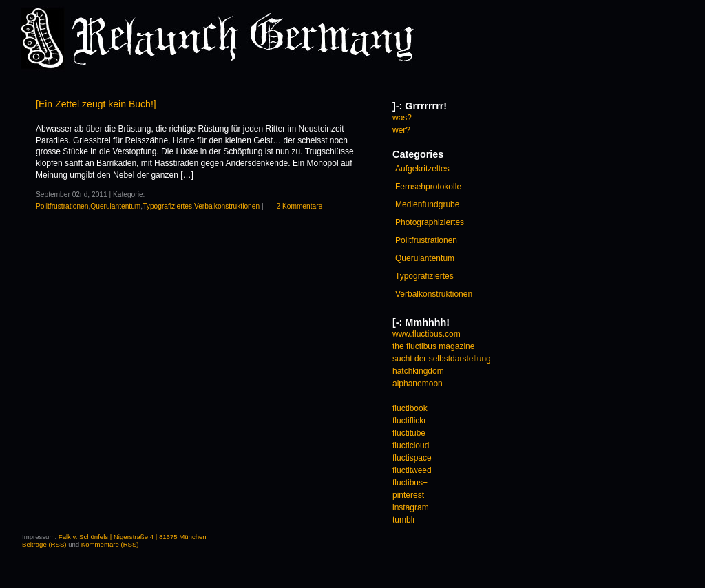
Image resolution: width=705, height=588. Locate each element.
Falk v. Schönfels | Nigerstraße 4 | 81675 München (133, 537)
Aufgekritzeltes (422, 169)
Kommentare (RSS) (110, 544)
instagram (411, 507)
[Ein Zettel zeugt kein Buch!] (96, 104)
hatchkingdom (418, 371)
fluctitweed (412, 470)
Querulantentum (115, 206)
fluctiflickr (409, 421)
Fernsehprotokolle (428, 187)
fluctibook (410, 408)
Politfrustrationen (62, 206)
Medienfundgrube (427, 204)
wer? (401, 130)
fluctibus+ (410, 483)
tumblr (404, 520)
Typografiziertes (167, 206)
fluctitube (409, 433)
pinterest (408, 495)
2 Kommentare (299, 206)
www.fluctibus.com (427, 334)
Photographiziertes (430, 222)
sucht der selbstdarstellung (442, 359)
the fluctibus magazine (433, 346)
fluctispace (412, 458)
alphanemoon (418, 384)
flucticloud (411, 445)
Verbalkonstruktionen (227, 206)
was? (402, 118)
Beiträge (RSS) (44, 544)
